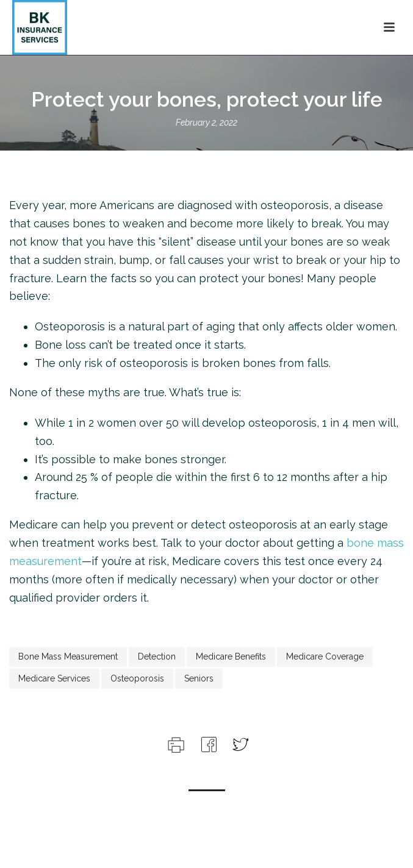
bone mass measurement (68, 656)
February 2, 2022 (206, 123)
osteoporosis (137, 678)
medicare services (54, 678)
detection (157, 656)
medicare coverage (325, 656)
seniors (199, 678)
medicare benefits (231, 656)
